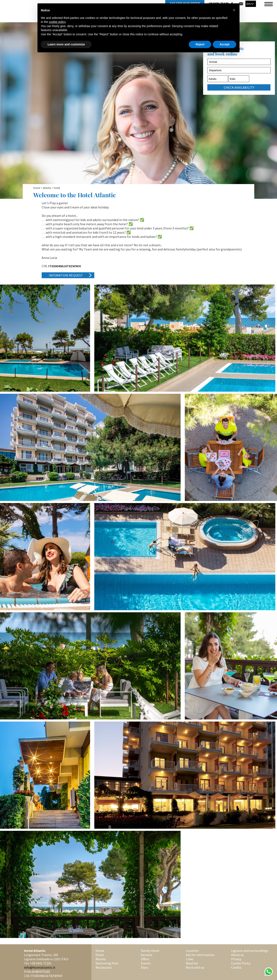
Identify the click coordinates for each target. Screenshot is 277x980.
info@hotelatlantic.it (40, 967)
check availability (239, 87)
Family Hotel (150, 951)
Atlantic (47, 188)
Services (147, 955)
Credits (236, 967)
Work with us (195, 967)
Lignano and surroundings (250, 951)
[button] (234, 10)
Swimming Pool (107, 963)
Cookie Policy (241, 963)
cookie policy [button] (57, 22)
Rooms (101, 959)
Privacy (236, 959)
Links (190, 959)
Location (192, 951)
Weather (192, 963)
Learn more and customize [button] (66, 44)
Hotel (100, 955)
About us (237, 955)
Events (146, 963)
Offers (145, 959)
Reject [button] (200, 44)
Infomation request (66, 275)
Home (37, 188)
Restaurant (104, 967)
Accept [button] (224, 44)
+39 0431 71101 (41, 963)
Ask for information (200, 955)
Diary (144, 967)
